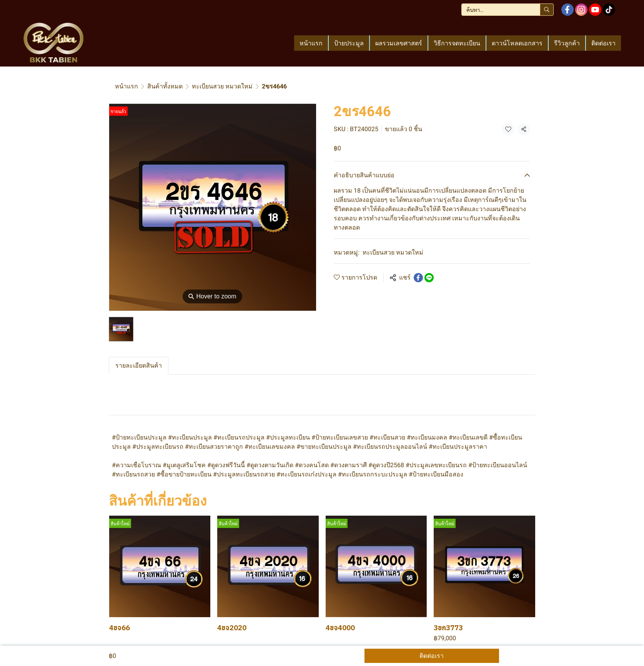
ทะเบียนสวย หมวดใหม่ (222, 86)
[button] (508, 10)
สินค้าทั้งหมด (165, 86)
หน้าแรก (126, 86)
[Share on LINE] (429, 278)
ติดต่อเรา (432, 656)
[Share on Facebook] (418, 278)
